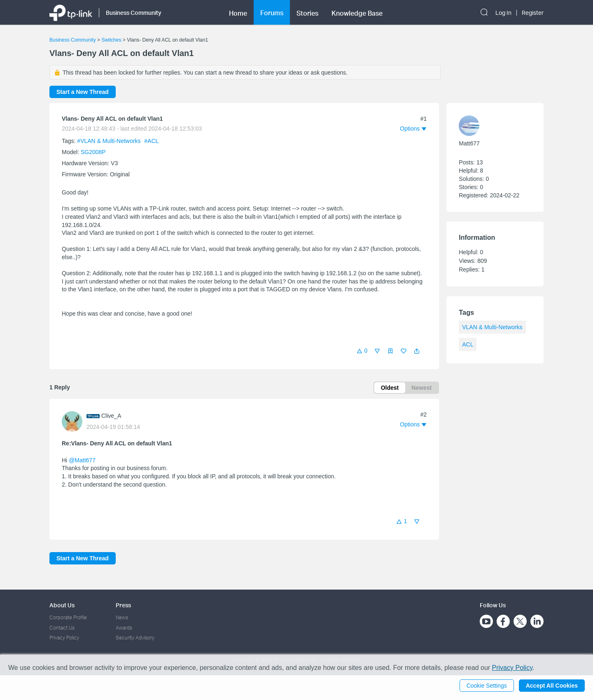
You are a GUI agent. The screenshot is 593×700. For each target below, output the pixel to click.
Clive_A (111, 416)
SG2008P (93, 152)
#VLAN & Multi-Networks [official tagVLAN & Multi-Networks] (110, 141)
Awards (124, 628)
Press (123, 605)
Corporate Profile (68, 617)
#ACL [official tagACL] (151, 141)
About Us (62, 605)
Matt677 (469, 143)
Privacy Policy (64, 638)
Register (533, 13)
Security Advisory (135, 638)
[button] (417, 351)
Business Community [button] (134, 13)
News (122, 617)
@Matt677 (82, 460)
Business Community (73, 40)
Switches (111, 40)
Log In (503, 13)
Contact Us (62, 628)
